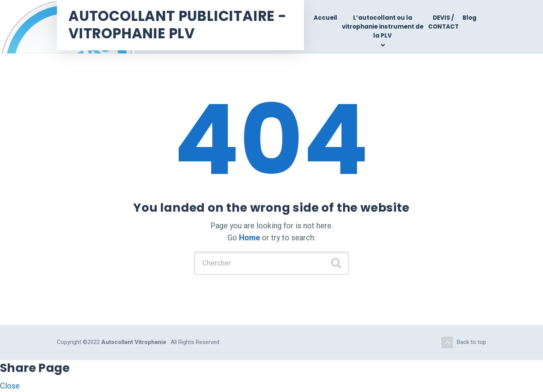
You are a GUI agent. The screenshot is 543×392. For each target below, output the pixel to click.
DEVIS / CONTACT (443, 22)
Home (249, 238)
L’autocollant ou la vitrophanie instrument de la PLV (383, 27)
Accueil (325, 18)
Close (10, 386)
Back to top (464, 342)
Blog (470, 18)
